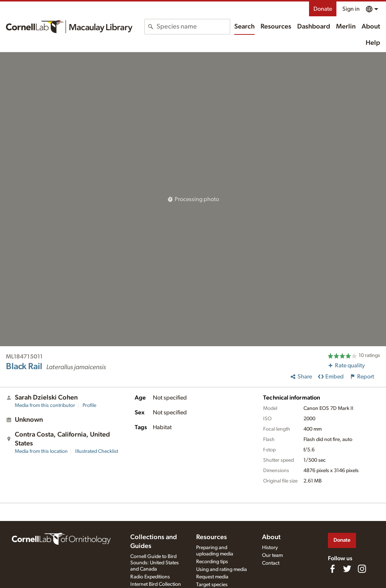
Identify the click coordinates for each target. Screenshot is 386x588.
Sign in (351, 9)
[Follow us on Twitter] (347, 569)
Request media (212, 577)
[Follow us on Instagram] (362, 569)
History (270, 548)
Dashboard (314, 27)
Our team (272, 555)
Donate (323, 9)
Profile (89, 405)
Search (244, 27)
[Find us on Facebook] (332, 569)
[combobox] (193, 27)
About (371, 27)
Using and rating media (221, 569)
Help (373, 43)
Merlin (346, 27)
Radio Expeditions (150, 577)
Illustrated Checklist (97, 451)
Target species (212, 585)
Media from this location (41, 451)
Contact (271, 563)
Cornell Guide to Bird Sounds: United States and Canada (155, 563)
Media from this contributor (45, 405)
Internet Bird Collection (156, 584)
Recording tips (212, 562)
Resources (276, 27)
